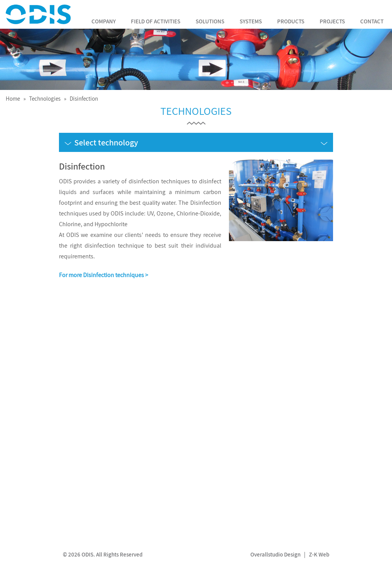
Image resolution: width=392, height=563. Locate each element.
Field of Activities (156, 21)
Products (291, 21)
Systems (251, 21)
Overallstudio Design (275, 554)
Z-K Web (319, 554)
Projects (332, 21)
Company (104, 21)
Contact (372, 21)
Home (13, 99)
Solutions (210, 21)
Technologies (45, 99)
